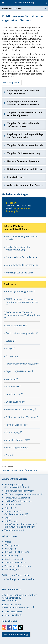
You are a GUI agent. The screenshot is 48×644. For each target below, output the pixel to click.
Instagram (4, 627)
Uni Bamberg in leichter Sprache (18, 579)
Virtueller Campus (13, 530)
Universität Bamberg (24, 3)
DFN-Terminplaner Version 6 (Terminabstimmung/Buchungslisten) (22, 314)
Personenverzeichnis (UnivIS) (20, 409)
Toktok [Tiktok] (21, 627)
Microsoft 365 (12, 387)
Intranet (8, 505)
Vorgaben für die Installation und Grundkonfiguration (25, 114)
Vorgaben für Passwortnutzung (24, 153)
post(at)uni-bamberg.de (21, 607)
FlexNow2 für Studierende (17, 498)
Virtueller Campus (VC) (17, 440)
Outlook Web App (14, 402)
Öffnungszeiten (12, 545)
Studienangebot (12, 569)
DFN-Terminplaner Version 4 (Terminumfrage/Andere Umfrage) (22, 301)
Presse (8, 542)
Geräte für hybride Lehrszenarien (22, 265)
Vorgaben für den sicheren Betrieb (25, 145)
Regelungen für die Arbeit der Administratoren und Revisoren (24, 103)
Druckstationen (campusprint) (21, 333)
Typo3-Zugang (13, 432)
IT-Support (11, 203)
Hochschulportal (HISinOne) (18, 491)
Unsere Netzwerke (13, 612)
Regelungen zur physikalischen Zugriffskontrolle (23, 92)
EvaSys (9, 348)
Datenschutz (31, 470)
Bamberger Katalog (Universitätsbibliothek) (16, 486)
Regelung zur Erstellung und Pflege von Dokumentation (25, 136)
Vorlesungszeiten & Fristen (18, 566)
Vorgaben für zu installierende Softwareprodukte (23, 125)
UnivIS (8, 518)
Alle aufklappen (10, 83)
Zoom (9, 455)
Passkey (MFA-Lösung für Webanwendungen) (18, 248)
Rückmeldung (11, 556)
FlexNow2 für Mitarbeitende (18, 501)
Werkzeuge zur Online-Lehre (20, 273)
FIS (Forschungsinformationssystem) (22, 494)
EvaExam (10, 341)
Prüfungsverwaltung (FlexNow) (21, 417)
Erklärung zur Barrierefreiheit (16, 575)
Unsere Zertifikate (13, 615)
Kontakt (6, 470)
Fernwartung (12, 356)
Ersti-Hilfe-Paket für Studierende (22, 257)
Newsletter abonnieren (14, 635)
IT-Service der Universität (17, 552)
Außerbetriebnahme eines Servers (25, 185)
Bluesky (15, 627)
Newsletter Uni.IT (14, 394)
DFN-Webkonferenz (15, 326)
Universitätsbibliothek (15, 563)
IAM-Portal (11, 379)
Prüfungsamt (11, 549)
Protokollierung (15, 177)
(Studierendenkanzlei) (15, 514)
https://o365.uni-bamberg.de (19, 527)
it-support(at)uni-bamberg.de (18, 210)
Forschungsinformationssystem (21, 364)
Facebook (10, 627)
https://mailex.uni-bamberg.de (19, 524)
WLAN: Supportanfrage (17, 448)
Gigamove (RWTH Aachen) (18, 371)
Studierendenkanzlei (15, 559)
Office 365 (9, 508)
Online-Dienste (12, 512)
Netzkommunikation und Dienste (25, 169)
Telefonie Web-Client (16, 425)
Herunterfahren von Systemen (23, 161)
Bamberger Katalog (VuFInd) (20, 292)
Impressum (17, 470)
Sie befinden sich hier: (12, 8)
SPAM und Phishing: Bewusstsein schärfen (22, 238)
